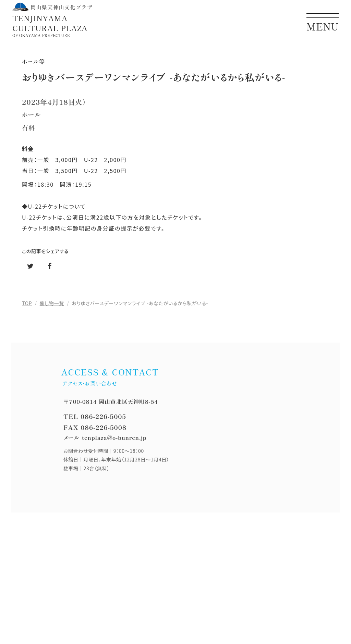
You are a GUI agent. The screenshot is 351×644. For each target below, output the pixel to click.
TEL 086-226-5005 (95, 416)
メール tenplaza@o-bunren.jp (105, 437)
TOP (27, 303)
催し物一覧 (52, 303)
